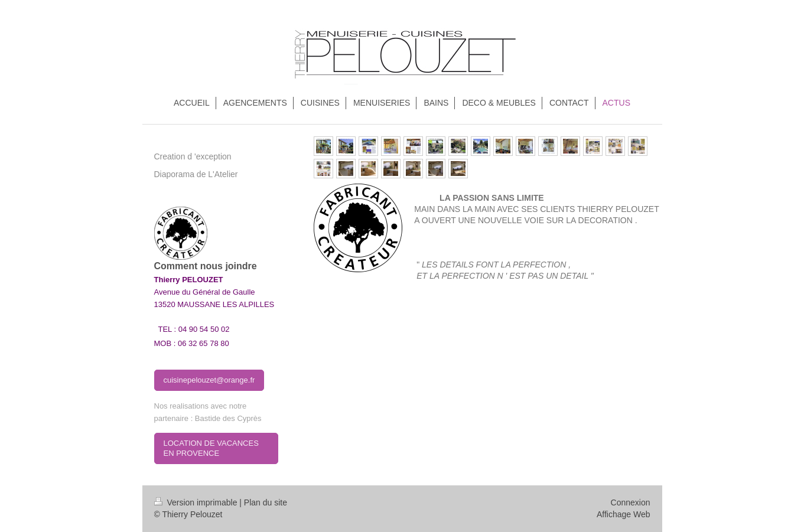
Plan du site (266, 502)
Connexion (631, 502)
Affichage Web (624, 514)
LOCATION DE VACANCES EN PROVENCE (211, 448)
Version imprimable (197, 502)
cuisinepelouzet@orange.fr (209, 380)
